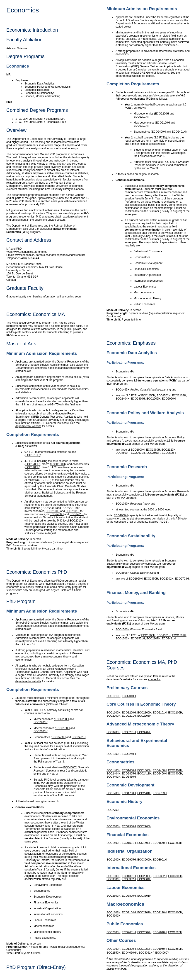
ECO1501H (179, 635)
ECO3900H (144, 860)
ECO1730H (129, 793)
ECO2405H (129, 774)
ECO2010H (76, 521)
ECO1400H (32, 467)
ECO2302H (160, 876)
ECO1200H (32, 464)
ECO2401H (76, 514)
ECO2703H (182, 579)
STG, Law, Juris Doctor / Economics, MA (40, 119)
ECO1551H (138, 639)
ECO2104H (179, 395)
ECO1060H (122, 504)
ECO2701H (166, 579)
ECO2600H (122, 453)
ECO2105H (175, 713)
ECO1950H (144, 949)
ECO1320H (129, 949)
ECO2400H (57, 514)
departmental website (28, 426)
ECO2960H (169, 399)
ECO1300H (148, 635)
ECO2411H (169, 639)
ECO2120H (168, 450)
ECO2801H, (114, 896)
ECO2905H (153, 399)
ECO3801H (144, 896)
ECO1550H (160, 843)
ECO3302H (129, 879)
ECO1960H (153, 450)
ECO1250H (113, 754)
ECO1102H (113, 912)
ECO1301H (163, 635)
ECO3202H (144, 732)
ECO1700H (113, 793)
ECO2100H (52, 511)
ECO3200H (113, 732)
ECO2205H (144, 716)
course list (154, 679)
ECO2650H (175, 949)
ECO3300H (175, 876)
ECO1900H (138, 450)
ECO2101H (72, 511)
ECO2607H (153, 453)
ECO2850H (113, 953)
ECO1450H (148, 395)
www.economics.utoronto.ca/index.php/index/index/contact (50, 255)
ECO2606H (122, 573)
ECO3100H (175, 912)
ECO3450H (129, 777)
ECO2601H (138, 453)
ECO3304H (144, 879)
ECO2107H (153, 639)
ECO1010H (32, 455)
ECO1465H (122, 390)
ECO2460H (138, 399)
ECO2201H (69, 508)
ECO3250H (129, 754)
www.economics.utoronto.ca (30, 252)
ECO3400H (175, 774)
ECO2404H (122, 399)
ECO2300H (144, 876)
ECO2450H (151, 579)
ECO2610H (160, 932)
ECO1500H (122, 629)
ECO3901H (160, 860)
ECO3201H (129, 732)
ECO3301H (113, 879)
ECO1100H (58, 464)
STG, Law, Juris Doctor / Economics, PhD (41, 122)
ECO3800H (129, 896)
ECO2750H (113, 810)
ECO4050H (129, 953)
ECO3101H (113, 916)
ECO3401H (113, 777)
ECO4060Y (70, 767)
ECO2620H (169, 453)
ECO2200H (49, 508)
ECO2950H (129, 826)
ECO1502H (163, 395)
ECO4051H (146, 953)
